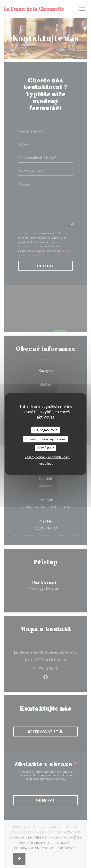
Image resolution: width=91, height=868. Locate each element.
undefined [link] (46, 463)
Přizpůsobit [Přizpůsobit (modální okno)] (45, 448)
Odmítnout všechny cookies (45, 439)
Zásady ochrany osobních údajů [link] (47, 457)
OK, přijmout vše (45, 430)
